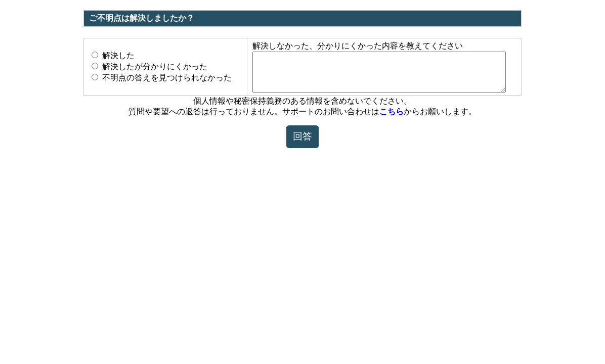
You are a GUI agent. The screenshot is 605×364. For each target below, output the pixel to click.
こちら (392, 119)
